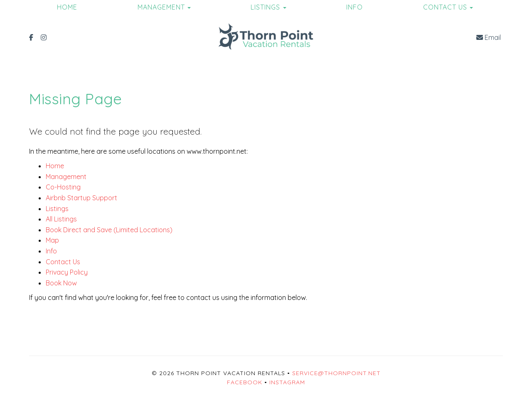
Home (67, 7)
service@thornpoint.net (336, 373)
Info (355, 7)
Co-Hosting (63, 187)
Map (52, 240)
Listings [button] (268, 7)
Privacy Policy (67, 272)
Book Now (61, 283)
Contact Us (445, 7)
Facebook (245, 382)
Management (161, 7)
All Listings (61, 219)
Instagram (287, 382)
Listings (57, 209)
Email (489, 37)
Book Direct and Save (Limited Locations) (109, 230)
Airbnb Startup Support (81, 198)
